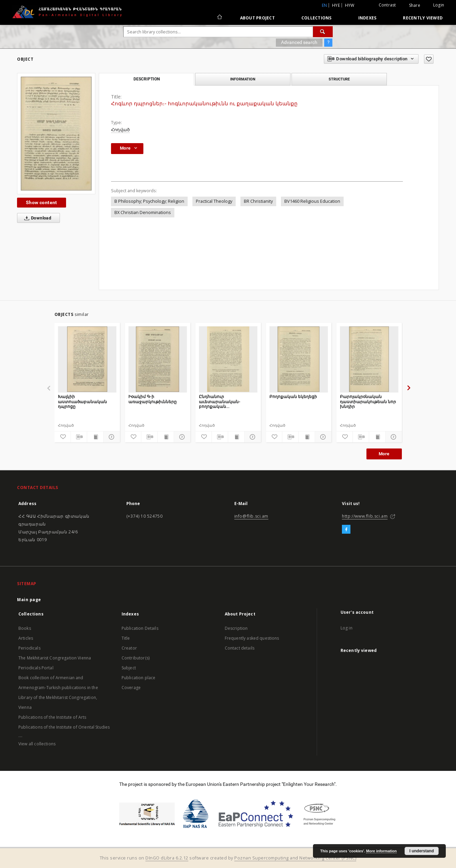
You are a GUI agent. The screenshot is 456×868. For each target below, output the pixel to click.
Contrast (387, 5)
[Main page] (219, 18)
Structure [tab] (339, 79)
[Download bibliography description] (79, 437)
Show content (42, 202)
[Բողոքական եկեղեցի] (299, 359)
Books (25, 628)
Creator (129, 648)
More (384, 454)
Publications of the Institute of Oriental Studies (64, 727)
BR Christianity (258, 201)
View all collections (37, 744)
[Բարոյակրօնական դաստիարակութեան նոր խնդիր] (369, 359)
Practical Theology (214, 201)
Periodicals (29, 648)
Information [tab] (243, 79)
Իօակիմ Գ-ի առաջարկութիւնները (153, 399)
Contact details (240, 648)
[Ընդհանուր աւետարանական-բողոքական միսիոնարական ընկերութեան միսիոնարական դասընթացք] (228, 359)
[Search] (323, 32)
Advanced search (299, 42)
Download (36, 218)
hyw (350, 5)
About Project (257, 18)
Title (126, 638)
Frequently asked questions (252, 638)
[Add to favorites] (429, 59)
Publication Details (140, 628)
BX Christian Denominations (143, 212)
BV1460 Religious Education (312, 201)
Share (415, 5)
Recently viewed (423, 18)
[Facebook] (346, 530)
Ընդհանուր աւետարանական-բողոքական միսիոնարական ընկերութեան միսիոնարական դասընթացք (220, 401)
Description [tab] (147, 79)
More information (381, 851)
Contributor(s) (136, 658)
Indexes (367, 18)
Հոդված (120, 130)
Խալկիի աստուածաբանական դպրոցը (82, 401)
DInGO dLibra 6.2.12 (167, 858)
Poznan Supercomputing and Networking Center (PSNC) (295, 858)
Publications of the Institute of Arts (52, 717)
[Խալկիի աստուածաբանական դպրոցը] (87, 359)
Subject (129, 668)
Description (236, 628)
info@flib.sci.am (251, 516)
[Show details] (111, 437)
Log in (347, 628)
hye (336, 5)
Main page (29, 600)
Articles (26, 638)
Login (439, 5)
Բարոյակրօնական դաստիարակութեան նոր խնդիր (368, 401)
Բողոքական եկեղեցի (293, 397)
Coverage (131, 688)
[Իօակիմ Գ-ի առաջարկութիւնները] (158, 359)
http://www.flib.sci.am (365, 516)
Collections (317, 18)
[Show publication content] (95, 437)
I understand (422, 851)
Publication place (139, 678)
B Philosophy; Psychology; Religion (149, 201)
